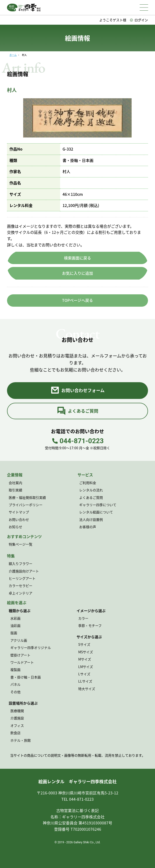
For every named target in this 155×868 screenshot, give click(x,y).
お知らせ (15, 527)
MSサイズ (86, 652)
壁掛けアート (20, 655)
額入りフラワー (21, 563)
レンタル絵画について (96, 512)
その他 (15, 692)
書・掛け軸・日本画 (26, 677)
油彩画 (15, 625)
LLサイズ (85, 681)
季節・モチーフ (90, 625)
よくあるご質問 (78, 411)
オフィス (17, 725)
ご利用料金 (88, 483)
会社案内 (15, 483)
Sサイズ (84, 644)
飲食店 (15, 733)
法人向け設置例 (91, 519)
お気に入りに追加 (77, 273)
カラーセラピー (21, 586)
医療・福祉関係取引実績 (27, 497)
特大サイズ (87, 689)
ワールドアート (22, 662)
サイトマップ (19, 512)
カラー (83, 618)
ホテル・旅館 (21, 740)
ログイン (139, 20)
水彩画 (15, 618)
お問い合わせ (19, 519)
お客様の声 (88, 527)
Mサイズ (85, 659)
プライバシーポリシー (26, 505)
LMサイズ (86, 667)
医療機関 (17, 711)
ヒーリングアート (22, 578)
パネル (15, 684)
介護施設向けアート (24, 571)
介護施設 (17, 718)
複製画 (15, 670)
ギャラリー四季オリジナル (31, 647)
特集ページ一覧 (21, 544)
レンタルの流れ (91, 490)
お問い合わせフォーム (77, 390)
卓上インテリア (21, 593)
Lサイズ (84, 674)
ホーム (13, 55)
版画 (14, 633)
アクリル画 (19, 640)
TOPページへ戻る (77, 300)
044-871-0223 (78, 441)
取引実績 (15, 490)
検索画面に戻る (77, 258)
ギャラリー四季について (98, 505)
